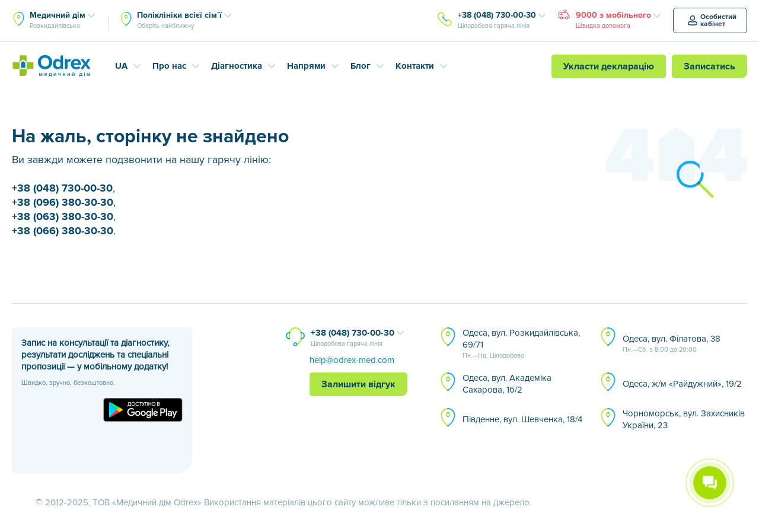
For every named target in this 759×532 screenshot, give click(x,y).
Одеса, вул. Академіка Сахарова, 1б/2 (507, 384)
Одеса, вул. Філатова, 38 (672, 344)
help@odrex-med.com (352, 360)
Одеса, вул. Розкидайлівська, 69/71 (521, 344)
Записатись (709, 66)
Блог (361, 66)
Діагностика (237, 66)
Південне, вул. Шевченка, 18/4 (522, 419)
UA (121, 66)
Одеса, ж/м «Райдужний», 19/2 (682, 384)
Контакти (415, 66)
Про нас (169, 66)
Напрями (306, 66)
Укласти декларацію (609, 66)
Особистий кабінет (712, 20)
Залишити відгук (358, 384)
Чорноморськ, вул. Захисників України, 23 (684, 419)
